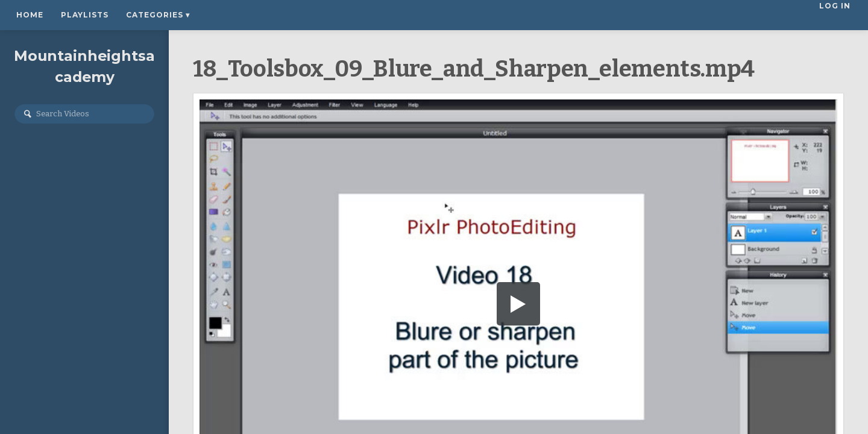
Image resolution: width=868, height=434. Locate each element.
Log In (836, 15)
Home (30, 15)
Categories (158, 15)
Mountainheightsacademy (85, 71)
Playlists (85, 15)
